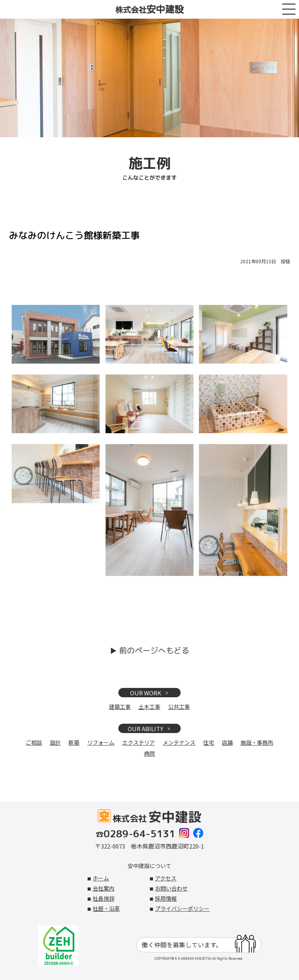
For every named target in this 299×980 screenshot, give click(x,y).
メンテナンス (179, 742)
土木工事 (149, 707)
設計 (55, 742)
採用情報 (166, 898)
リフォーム (101, 742)
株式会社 (149, 9)
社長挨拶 (104, 898)
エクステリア (139, 742)
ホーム (101, 878)
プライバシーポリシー (182, 908)
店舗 (227, 742)
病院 (149, 753)
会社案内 (104, 888)
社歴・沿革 (106, 908)
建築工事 (120, 707)
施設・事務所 (257, 742)
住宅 (209, 742)
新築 (74, 742)
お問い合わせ (171, 888)
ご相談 (34, 742)
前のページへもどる (154, 650)
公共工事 (179, 707)
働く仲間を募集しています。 (199, 945)
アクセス (166, 878)
